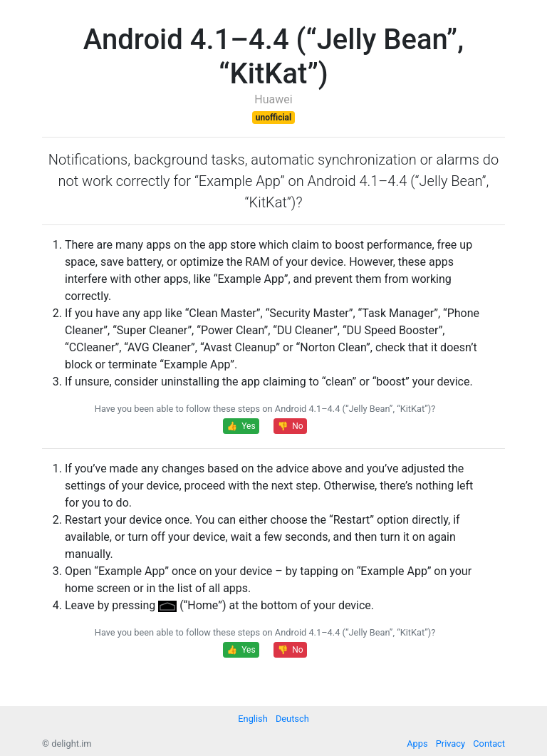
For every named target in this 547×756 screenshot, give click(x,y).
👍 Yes (241, 426)
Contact (489, 744)
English (252, 719)
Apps (417, 744)
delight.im (71, 744)
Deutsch (292, 719)
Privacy (450, 744)
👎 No (290, 426)
